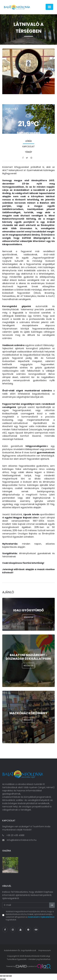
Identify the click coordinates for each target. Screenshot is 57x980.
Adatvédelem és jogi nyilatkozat (20, 950)
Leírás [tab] (29, 141)
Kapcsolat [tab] (29, 147)
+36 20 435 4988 (15, 835)
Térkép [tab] (28, 152)
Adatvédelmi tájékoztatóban (41, 917)
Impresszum (45, 950)
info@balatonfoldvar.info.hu (22, 840)
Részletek (29, 617)
